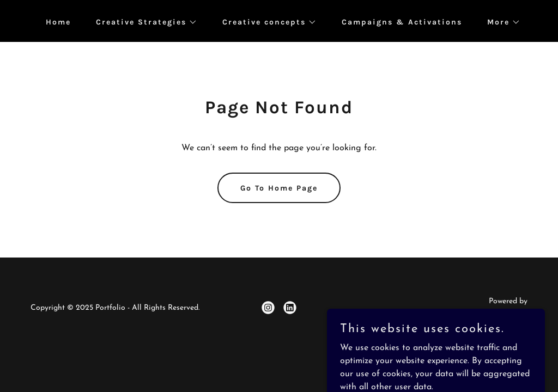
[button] (143, 22)
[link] (268, 308)
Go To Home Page (279, 188)
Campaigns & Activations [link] (402, 22)
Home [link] (58, 22)
